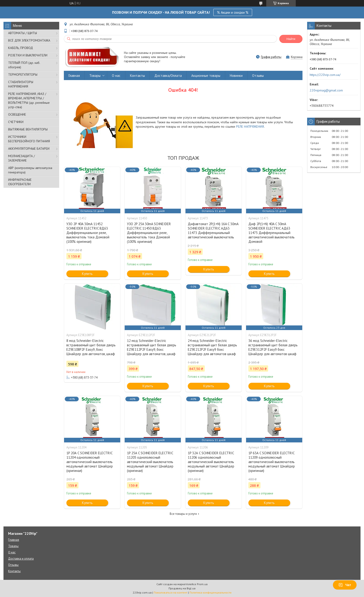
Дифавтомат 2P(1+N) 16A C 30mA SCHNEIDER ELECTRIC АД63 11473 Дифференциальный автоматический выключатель (213, 230)
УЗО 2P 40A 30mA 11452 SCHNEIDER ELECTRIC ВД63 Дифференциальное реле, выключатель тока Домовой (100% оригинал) (88, 233)
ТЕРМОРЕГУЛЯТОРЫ (23, 75)
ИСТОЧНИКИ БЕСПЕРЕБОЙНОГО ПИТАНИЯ (29, 139)
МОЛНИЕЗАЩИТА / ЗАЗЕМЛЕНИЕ (21, 158)
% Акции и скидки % (233, 12)
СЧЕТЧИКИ (16, 122)
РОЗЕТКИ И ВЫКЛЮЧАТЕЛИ (28, 55)
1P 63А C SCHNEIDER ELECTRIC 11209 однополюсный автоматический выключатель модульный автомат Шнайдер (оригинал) (272, 462)
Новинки (236, 76)
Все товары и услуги (183, 514)
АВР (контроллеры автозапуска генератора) (30, 170)
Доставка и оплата (21, 559)
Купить (87, 274)
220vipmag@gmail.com (326, 90)
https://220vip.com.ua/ (325, 75)
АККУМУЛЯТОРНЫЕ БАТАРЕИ (29, 149)
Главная (74, 76)
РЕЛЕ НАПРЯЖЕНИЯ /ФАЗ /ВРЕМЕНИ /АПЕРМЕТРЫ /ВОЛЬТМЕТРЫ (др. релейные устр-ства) (29, 100)
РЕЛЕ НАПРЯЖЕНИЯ (250, 127)
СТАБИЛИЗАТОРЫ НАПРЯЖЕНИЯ (21, 84)
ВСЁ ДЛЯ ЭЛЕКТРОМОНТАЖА (29, 40)
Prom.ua (202, 584)
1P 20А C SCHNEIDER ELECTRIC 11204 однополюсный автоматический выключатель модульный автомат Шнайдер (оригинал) (90, 462)
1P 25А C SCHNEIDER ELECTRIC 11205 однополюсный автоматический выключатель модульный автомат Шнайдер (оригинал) (150, 462)
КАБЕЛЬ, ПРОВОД (21, 48)
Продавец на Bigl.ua (182, 588)
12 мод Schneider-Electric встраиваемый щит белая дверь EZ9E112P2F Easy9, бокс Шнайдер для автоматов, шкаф (152, 347)
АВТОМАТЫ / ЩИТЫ (23, 33)
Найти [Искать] (291, 39)
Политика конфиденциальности (210, 592)
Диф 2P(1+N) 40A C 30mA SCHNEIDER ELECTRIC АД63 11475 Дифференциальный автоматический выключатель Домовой (271, 233)
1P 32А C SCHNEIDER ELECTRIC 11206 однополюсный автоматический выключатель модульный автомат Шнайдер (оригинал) (211, 462)
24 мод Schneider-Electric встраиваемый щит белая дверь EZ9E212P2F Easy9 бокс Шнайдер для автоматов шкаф (212, 347)
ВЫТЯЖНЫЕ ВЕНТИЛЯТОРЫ (28, 129)
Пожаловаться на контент (171, 592)
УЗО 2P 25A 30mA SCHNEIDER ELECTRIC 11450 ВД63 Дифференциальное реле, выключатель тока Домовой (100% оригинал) (149, 233)
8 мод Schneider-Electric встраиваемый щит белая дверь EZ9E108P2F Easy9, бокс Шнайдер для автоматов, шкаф (91, 347)
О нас (116, 76)
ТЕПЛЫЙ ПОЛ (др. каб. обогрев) (24, 65)
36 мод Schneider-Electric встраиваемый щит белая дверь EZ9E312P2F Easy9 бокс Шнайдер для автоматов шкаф (273, 347)
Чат (345, 585)
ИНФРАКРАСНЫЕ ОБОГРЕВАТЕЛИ (20, 182)
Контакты (137, 76)
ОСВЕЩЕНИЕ (17, 114)
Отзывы (258, 76)
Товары (95, 76)
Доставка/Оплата (168, 76)
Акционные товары (206, 76)
